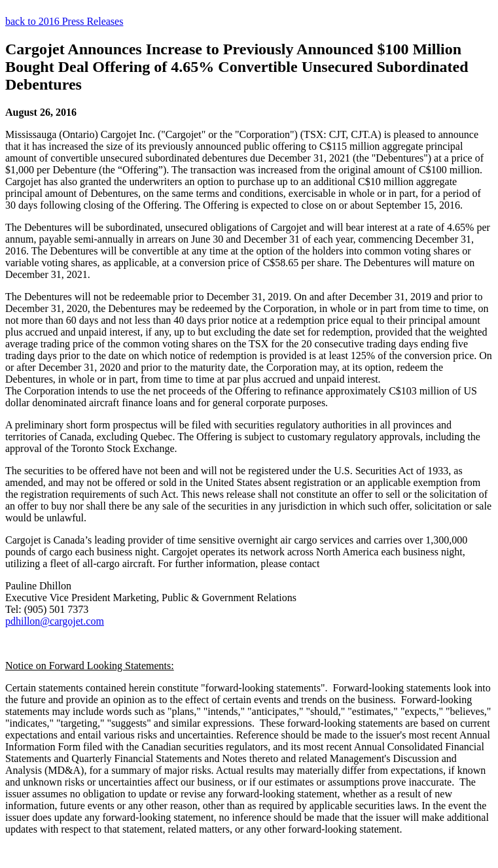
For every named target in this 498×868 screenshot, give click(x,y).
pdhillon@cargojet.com (55, 621)
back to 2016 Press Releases (64, 21)
